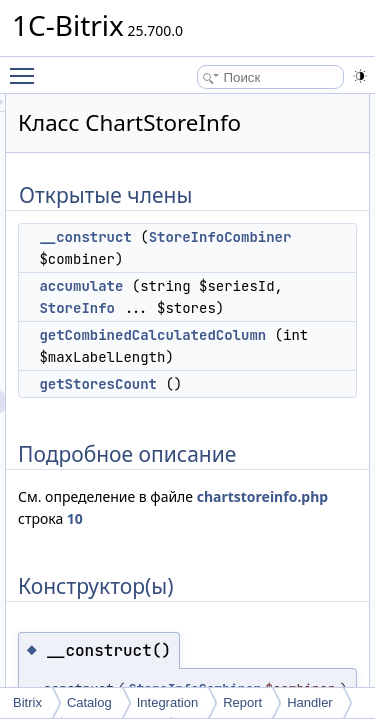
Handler (310, 702)
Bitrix (27, 702)
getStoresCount (211, 428)
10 (323, 562)
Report (242, 702)
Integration (167, 702)
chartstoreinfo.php (196, 562)
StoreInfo (283, 330)
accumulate (194, 308)
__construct (198, 237)
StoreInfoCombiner (232, 259)
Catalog (89, 702)
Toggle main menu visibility (27, 67)
